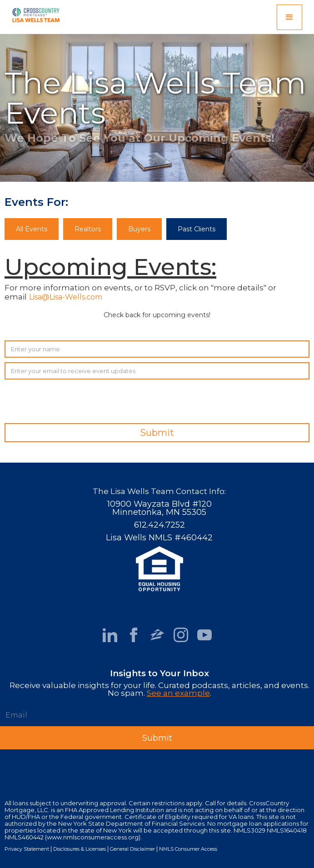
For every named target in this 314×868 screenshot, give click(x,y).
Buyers (139, 229)
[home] (34, 13)
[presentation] (240, 402)
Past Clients (197, 229)
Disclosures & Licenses (80, 849)
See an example (178, 693)
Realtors (88, 229)
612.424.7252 (159, 525)
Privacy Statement (27, 849)
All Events (32, 229)
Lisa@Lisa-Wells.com (66, 297)
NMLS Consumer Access (188, 849)
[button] (289, 17)
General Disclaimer (132, 849)
